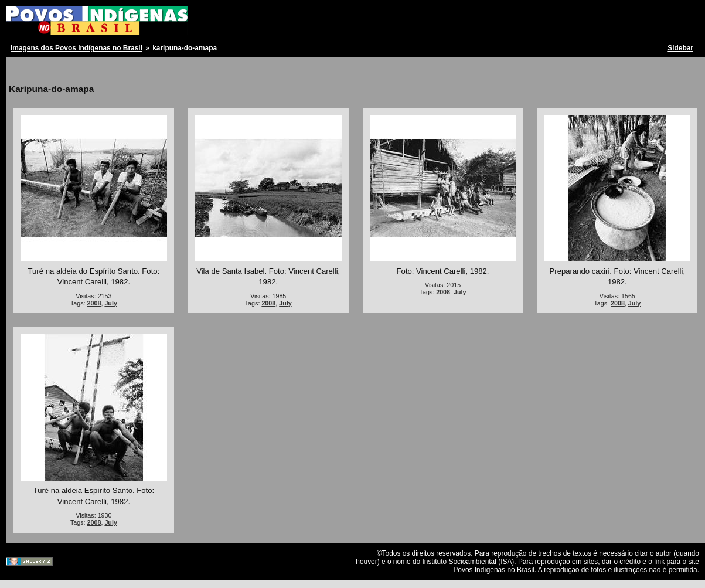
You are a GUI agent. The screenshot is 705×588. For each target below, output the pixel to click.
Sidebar (680, 48)
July (110, 303)
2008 (94, 303)
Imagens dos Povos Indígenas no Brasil (76, 48)
